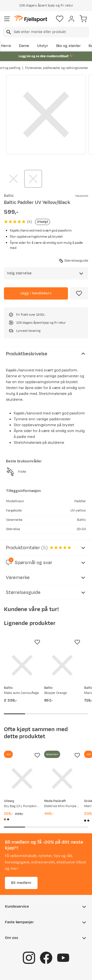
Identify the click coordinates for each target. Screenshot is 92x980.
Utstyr (43, 46)
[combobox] (46, 32)
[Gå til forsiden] (31, 19)
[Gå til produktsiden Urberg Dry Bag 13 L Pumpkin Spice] (22, 779)
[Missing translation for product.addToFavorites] (79, 293)
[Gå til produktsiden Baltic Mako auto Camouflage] (22, 665)
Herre (6, 46)
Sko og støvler (68, 46)
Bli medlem (21, 883)
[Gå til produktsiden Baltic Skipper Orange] (62, 665)
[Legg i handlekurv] (36, 293)
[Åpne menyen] (7, 19)
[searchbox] (51, 32)
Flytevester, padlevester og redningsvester (57, 68)
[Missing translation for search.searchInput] (8, 32)
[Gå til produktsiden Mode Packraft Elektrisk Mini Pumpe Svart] (62, 779)
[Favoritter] (60, 19)
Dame (24, 46)
